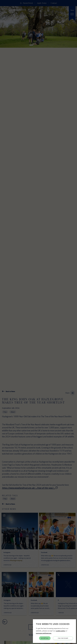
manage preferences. (44, 633)
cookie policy (61, 631)
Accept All (45, 638)
